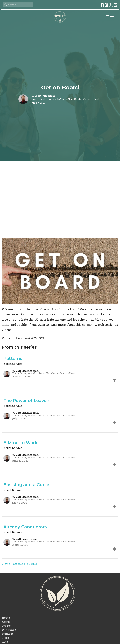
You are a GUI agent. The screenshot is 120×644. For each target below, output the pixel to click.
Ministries (9, 630)
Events (6, 626)
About (6, 622)
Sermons (8, 634)
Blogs (5, 638)
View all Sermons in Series (19, 564)
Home (6, 618)
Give (5, 642)
